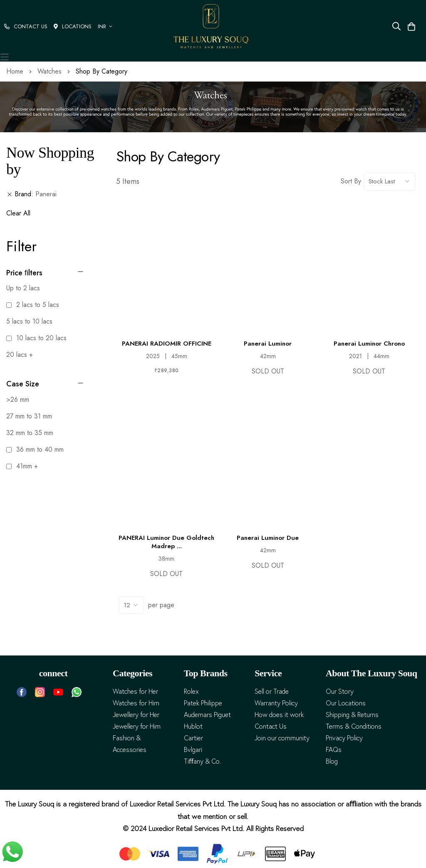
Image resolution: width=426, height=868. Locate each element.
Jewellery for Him (137, 726)
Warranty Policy (276, 703)
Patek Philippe (203, 703)
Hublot (193, 726)
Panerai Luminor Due (268, 538)
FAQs (334, 750)
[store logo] (211, 26)
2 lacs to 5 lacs (33, 305)
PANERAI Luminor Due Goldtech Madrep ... (166, 542)
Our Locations (346, 703)
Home (16, 71)
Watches (51, 71)
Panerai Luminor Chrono (369, 344)
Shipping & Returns (352, 715)
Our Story (340, 691)
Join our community (282, 738)
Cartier (193, 738)
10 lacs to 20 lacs (36, 338)
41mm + (22, 466)
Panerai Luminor (268, 344)
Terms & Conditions (354, 726)
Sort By (351, 181)
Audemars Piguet (207, 715)
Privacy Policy (344, 738)
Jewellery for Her (136, 715)
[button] (106, 26)
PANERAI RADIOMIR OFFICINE (167, 344)
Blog (332, 761)
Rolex (191, 691)
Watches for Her (135, 691)
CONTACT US (26, 26)
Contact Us (271, 726)
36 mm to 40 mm (35, 449)
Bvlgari (193, 750)
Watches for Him (136, 703)
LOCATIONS (73, 26)
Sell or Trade (272, 691)
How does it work (279, 715)
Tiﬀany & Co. (202, 761)
